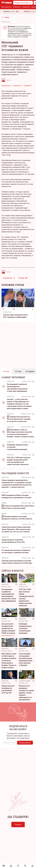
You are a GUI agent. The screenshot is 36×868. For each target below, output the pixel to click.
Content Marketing (26, 681)
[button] (10, 743)
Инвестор (26, 7)
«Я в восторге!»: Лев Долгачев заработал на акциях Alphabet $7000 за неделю (8, 628)
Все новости (6, 7)
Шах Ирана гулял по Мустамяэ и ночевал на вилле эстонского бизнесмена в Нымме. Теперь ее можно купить (9, 661)
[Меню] (4, 866)
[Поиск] (25, 866)
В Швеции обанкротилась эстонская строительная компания (25, 628)
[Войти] (32, 866)
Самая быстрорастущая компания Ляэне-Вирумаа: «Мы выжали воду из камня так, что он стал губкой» (16, 529)
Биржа (4, 503)
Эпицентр (17, 7)
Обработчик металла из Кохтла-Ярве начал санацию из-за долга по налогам (19, 419)
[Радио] (18, 866)
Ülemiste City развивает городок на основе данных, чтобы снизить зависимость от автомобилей (26, 693)
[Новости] (11, 866)
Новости (10, 381)
